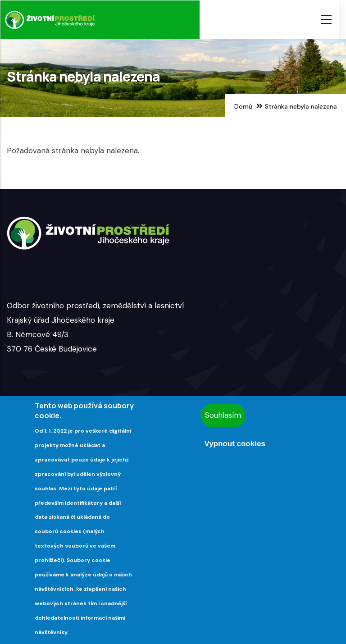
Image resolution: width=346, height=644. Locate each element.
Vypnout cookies (234, 444)
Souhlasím (223, 415)
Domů (243, 106)
